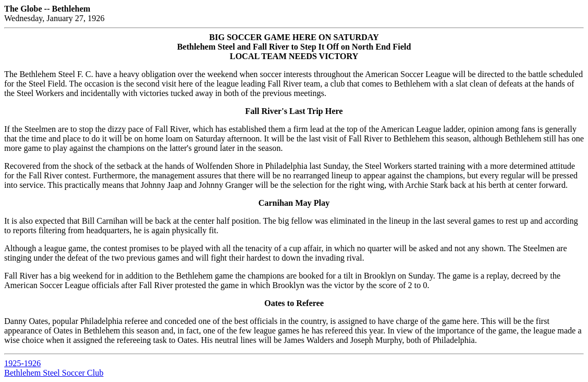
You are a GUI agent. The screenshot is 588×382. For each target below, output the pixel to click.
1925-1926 (22, 363)
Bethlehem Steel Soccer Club (54, 373)
